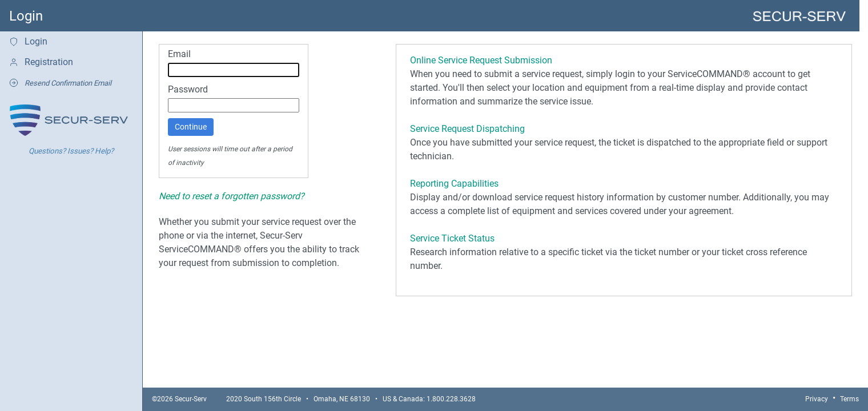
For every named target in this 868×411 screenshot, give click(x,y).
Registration (41, 62)
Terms (849, 399)
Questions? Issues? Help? (71, 151)
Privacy (817, 399)
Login (28, 41)
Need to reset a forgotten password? (232, 196)
